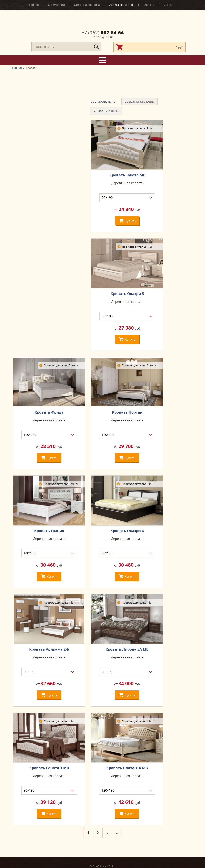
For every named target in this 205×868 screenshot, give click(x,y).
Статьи (169, 5)
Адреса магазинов (122, 5)
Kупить (127, 220)
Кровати (31, 68)
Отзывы (149, 5)
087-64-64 (102, 33)
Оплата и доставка (87, 5)
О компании (56, 5)
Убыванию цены (106, 111)
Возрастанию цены (139, 101)
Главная (33, 5)
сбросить (49, 179)
